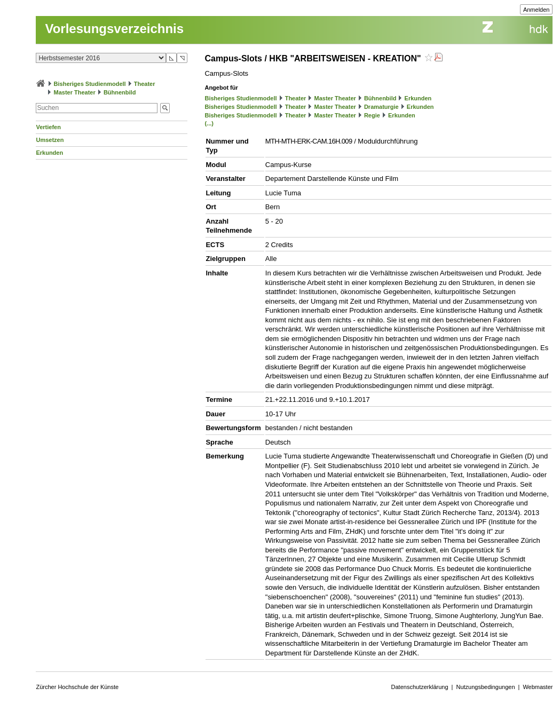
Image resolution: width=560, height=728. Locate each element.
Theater (145, 84)
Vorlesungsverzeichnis (114, 29)
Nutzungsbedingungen (485, 687)
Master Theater (75, 92)
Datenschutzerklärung (420, 687)
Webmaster (538, 687)
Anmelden (537, 10)
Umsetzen (50, 140)
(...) (209, 123)
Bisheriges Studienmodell (90, 84)
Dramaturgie (381, 107)
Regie (372, 115)
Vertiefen (48, 127)
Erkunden (49, 153)
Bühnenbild (120, 92)
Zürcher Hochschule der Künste (77, 687)
